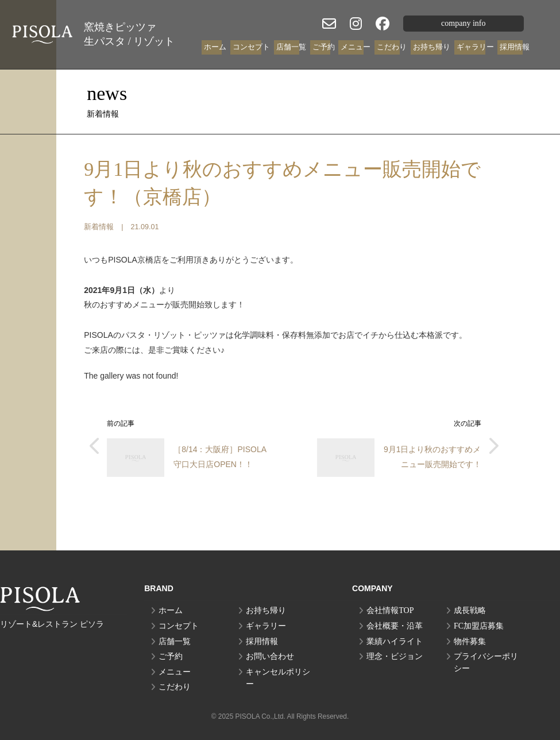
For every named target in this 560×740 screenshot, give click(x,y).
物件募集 (470, 641)
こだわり (392, 47)
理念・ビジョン (395, 656)
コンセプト (251, 47)
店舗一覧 (291, 47)
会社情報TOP (390, 610)
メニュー (356, 47)
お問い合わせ (270, 656)
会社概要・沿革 (395, 626)
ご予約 (324, 47)
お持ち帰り (432, 47)
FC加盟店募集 (479, 626)
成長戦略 (470, 610)
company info (463, 23)
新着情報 (99, 227)
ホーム (215, 47)
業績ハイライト (395, 641)
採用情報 (515, 47)
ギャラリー (475, 47)
